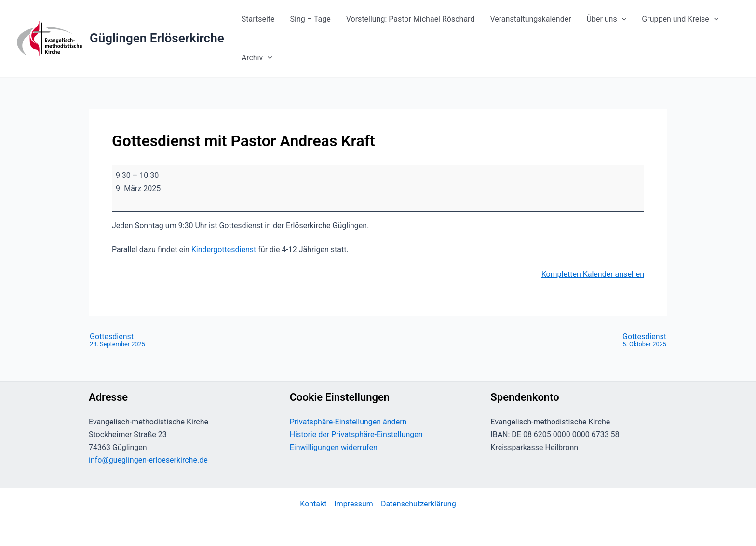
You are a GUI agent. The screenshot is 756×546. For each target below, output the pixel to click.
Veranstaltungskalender (530, 19)
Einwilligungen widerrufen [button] (334, 447)
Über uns (607, 19)
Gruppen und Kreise (680, 19)
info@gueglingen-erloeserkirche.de (148, 460)
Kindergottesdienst (224, 250)
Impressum (354, 504)
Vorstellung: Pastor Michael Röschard (411, 19)
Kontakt (313, 504)
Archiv (257, 58)
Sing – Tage (310, 19)
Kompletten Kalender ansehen (593, 274)
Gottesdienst (117, 341)
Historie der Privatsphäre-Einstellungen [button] (356, 434)
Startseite (258, 19)
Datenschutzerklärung (418, 504)
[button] (622, 19)
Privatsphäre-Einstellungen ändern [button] (348, 422)
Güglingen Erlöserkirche (157, 38)
